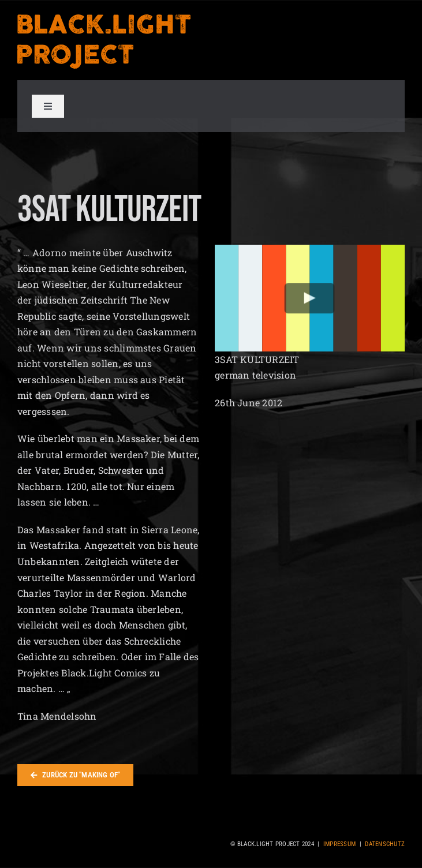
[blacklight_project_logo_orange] (104, 18)
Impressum (339, 844)
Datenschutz (385, 844)
